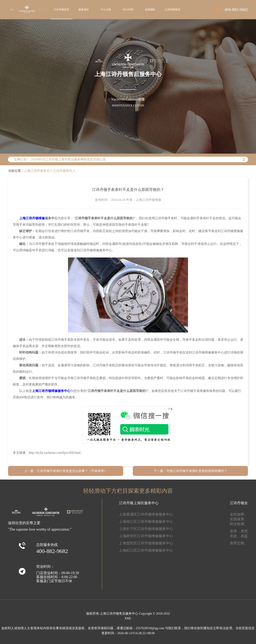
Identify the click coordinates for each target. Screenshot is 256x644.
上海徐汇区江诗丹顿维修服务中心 (146, 522)
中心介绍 (106, 10)
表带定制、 (239, 543)
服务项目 (84, 10)
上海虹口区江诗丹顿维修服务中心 (146, 550)
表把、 (246, 531)
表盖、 (246, 536)
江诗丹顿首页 (61, 10)
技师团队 (150, 10)
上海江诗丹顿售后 (37, 171)
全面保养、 (239, 519)
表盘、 (235, 536)
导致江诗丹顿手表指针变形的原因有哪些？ (197, 471)
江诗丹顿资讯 (172, 10)
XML (128, 618)
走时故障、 (239, 514)
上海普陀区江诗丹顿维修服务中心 (146, 543)
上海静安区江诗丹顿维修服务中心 (146, 536)
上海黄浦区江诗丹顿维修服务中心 (146, 514)
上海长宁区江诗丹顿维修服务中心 (146, 529)
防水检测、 (239, 524)
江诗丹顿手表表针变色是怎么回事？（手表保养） (72, 471)
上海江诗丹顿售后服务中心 (119, 613)
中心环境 (128, 10)
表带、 (235, 531)
